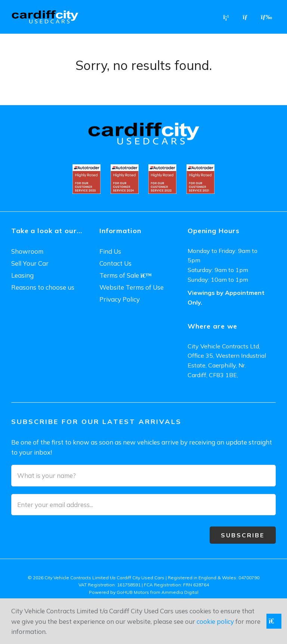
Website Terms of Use (132, 287)
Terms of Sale (126, 275)
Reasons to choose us (43, 287)
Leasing (22, 275)
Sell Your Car (30, 263)
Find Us (110, 251)
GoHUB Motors (133, 592)
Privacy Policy (120, 299)
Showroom (27, 251)
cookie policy (215, 621)
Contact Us (115, 263)
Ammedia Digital (180, 592)
